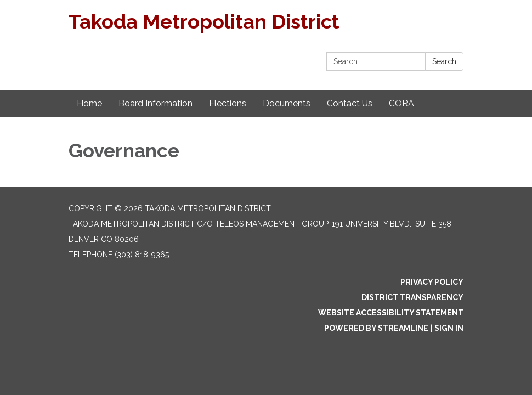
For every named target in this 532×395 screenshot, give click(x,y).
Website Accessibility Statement (391, 313)
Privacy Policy (432, 282)
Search (444, 61)
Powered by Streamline (376, 328)
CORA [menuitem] (401, 103)
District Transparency (412, 297)
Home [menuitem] (89, 103)
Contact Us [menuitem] (350, 103)
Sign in (449, 328)
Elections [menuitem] (228, 103)
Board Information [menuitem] (155, 103)
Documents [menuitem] (287, 103)
